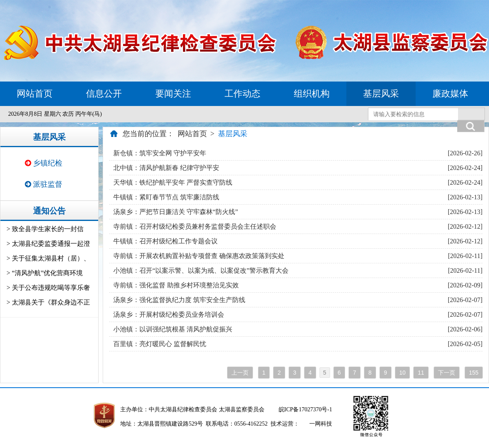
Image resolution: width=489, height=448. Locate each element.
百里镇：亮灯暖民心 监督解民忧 (160, 344)
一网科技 (321, 424)
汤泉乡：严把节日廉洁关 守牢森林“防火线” (176, 212)
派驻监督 (44, 184)
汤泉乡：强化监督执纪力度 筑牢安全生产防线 (179, 300)
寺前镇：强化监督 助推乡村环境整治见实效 (176, 285)
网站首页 (35, 94)
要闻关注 (173, 94)
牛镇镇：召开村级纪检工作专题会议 (165, 241)
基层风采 (381, 94)
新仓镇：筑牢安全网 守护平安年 (160, 153)
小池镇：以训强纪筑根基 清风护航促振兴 (173, 329)
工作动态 (242, 94)
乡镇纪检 (44, 163)
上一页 (240, 373)
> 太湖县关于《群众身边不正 (48, 302)
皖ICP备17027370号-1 (305, 409)
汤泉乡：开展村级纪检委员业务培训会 (169, 314)
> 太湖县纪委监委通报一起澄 (48, 244)
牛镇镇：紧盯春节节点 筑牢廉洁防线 (166, 197)
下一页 (447, 373)
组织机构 (312, 94)
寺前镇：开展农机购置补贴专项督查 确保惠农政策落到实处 (199, 256)
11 (421, 373)
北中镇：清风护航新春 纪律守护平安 (166, 168)
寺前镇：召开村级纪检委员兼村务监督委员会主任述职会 (195, 226)
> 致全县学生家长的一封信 (45, 229)
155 (474, 373)
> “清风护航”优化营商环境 (45, 273)
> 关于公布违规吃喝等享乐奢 (48, 288)
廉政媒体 (450, 94)
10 (403, 373)
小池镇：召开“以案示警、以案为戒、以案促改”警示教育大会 (201, 270)
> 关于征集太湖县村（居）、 (48, 258)
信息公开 (104, 94)
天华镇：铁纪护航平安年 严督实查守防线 (173, 182)
